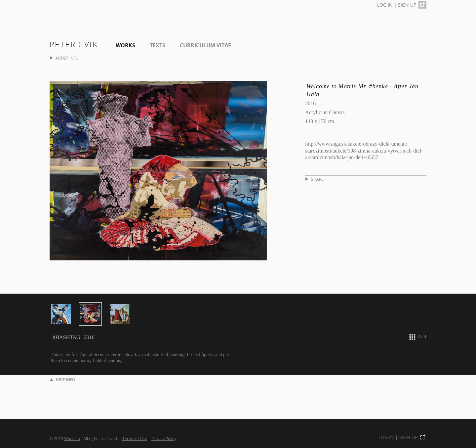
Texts (158, 45)
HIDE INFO (62, 380)
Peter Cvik (74, 44)
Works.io (72, 438)
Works (125, 45)
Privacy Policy (164, 438)
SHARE (315, 179)
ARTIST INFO (64, 58)
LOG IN (385, 5)
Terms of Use (135, 438)
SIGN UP (407, 5)
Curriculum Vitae (205, 45)
